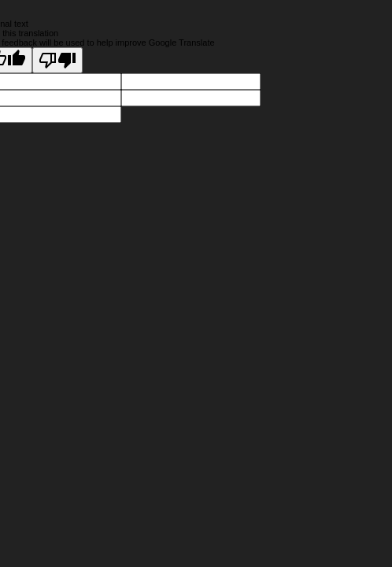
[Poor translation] (57, 60)
